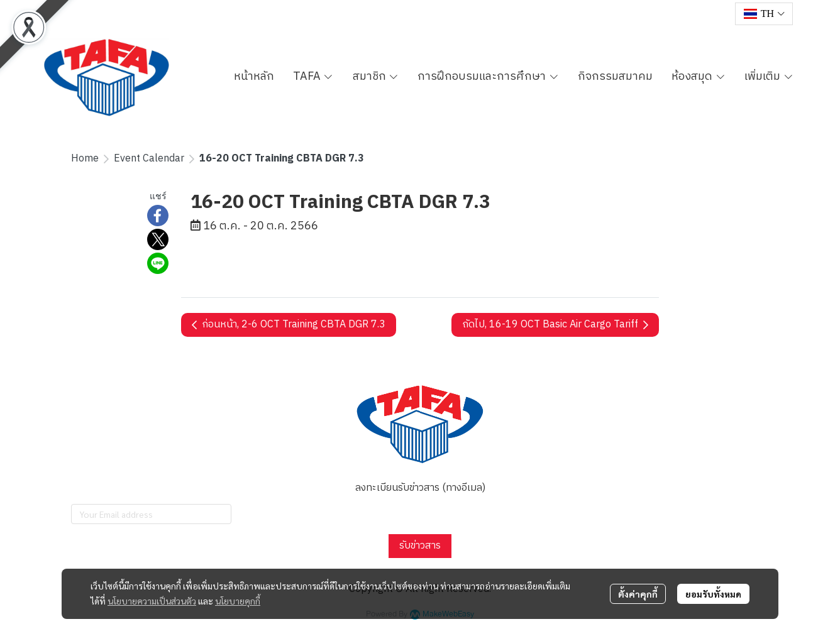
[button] (764, 14)
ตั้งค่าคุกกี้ (638, 594)
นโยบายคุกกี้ (238, 601)
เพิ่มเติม (769, 77)
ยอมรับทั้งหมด (713, 594)
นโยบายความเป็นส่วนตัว (152, 601)
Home (85, 159)
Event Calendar (149, 159)
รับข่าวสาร (420, 546)
